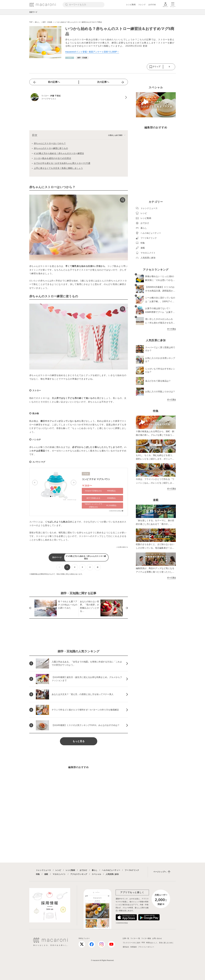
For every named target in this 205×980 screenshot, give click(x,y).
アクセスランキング (79, 874)
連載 (46, 874)
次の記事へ (103, 82)
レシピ (58, 870)
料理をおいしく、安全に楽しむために (160, 943)
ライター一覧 (135, 938)
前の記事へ (54, 82)
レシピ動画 (131, 5)
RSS (143, 943)
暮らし (95, 870)
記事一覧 (126, 938)
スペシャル (96, 874)
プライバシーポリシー (146, 947)
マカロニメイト (59, 874)
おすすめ (152, 5)
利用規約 (134, 947)
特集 (38, 874)
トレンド (142, 5)
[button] (35, 483)
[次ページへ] (98, 567)
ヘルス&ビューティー (111, 870)
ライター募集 (146, 938)
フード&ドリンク (132, 870)
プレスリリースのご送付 (131, 943)
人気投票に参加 (112, 874)
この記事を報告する (122, 547)
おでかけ (83, 870)
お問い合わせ (157, 938)
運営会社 (126, 947)
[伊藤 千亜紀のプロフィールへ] (79, 97)
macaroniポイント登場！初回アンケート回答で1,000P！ (92, 52)
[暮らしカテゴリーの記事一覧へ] (70, 58)
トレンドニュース (43, 870)
